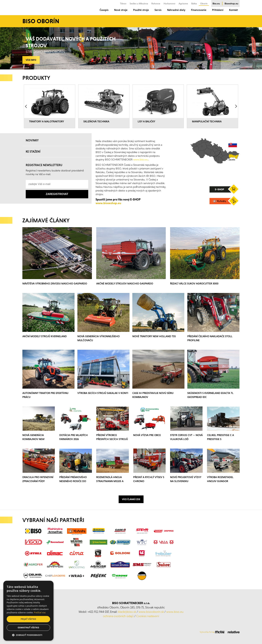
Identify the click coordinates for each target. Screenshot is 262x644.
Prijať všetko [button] (28, 619)
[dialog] (28, 611)
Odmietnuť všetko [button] (28, 628)
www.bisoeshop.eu (108, 203)
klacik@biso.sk (127, 612)
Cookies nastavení (148, 616)
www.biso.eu (175, 612)
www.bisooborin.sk (151, 612)
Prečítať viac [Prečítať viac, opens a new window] (40, 613)
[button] (28, 635)
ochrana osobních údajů (118, 616)
